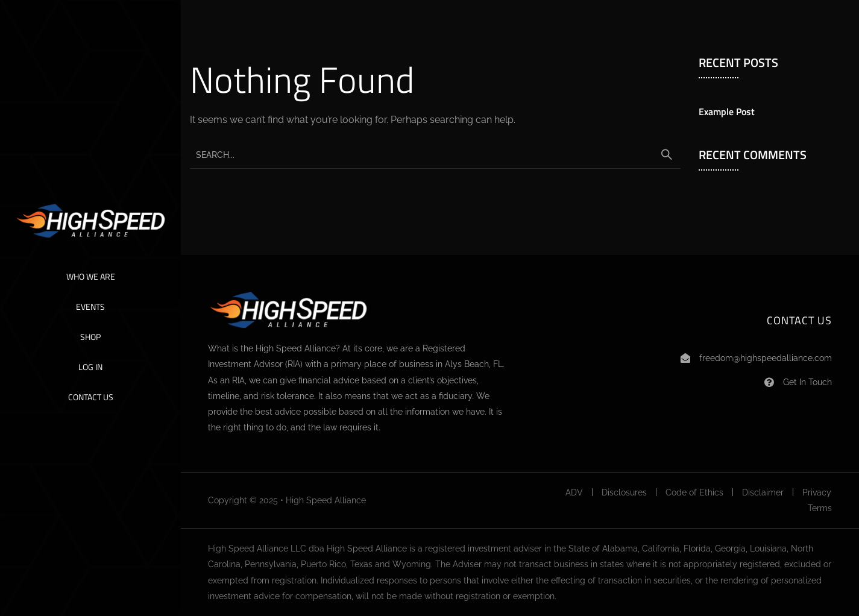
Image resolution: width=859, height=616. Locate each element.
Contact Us (91, 397)
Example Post (727, 112)
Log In (90, 367)
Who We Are (91, 276)
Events (90, 306)
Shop (90, 337)
